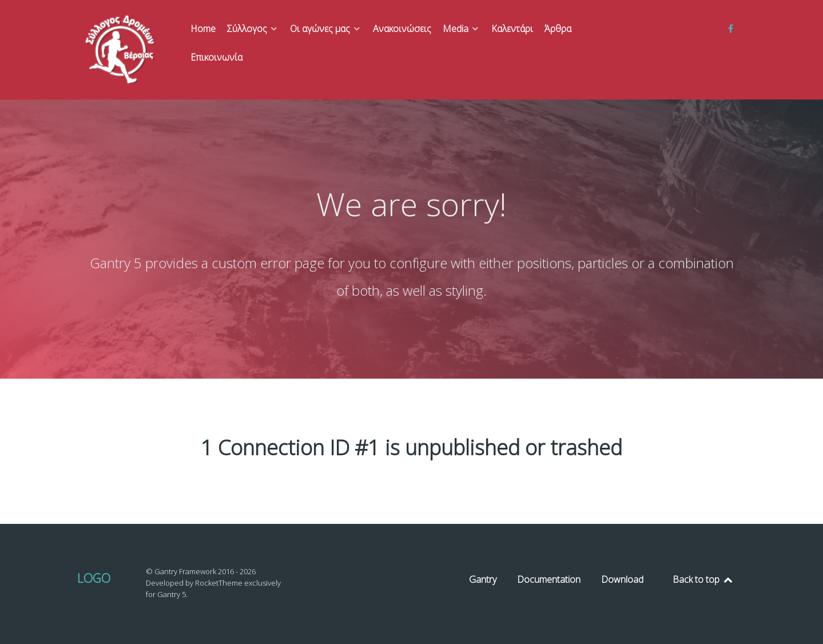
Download (622, 579)
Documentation (549, 579)
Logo (94, 578)
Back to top (703, 579)
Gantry (483, 579)
